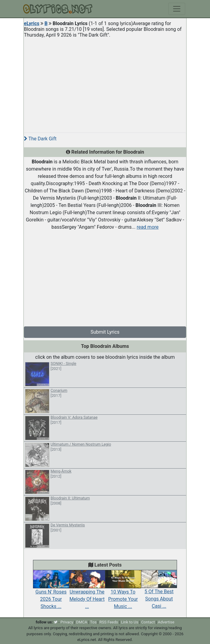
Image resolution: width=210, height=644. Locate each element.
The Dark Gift (40, 139)
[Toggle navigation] (177, 9)
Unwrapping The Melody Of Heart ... (87, 592)
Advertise (166, 622)
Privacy (67, 622)
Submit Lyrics (105, 332)
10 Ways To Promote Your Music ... (123, 592)
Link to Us (130, 622)
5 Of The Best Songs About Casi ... (159, 592)
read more (148, 227)
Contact (148, 622)
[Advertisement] (105, 83)
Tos (93, 622)
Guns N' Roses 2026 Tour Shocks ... (51, 592)
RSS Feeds (109, 622)
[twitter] (56, 622)
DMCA (82, 622)
